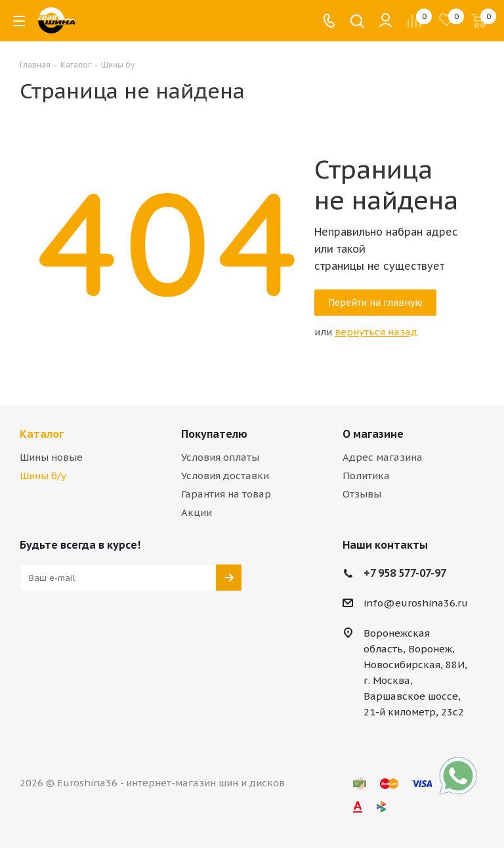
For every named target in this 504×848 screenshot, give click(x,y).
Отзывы (362, 494)
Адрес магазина (383, 457)
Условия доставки (225, 476)
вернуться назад (376, 332)
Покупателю (214, 434)
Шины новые (51, 457)
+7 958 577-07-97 (405, 573)
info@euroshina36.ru (416, 603)
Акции (197, 512)
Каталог (42, 434)
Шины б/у (43, 476)
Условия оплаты (220, 457)
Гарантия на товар (226, 494)
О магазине (373, 434)
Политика (366, 476)
